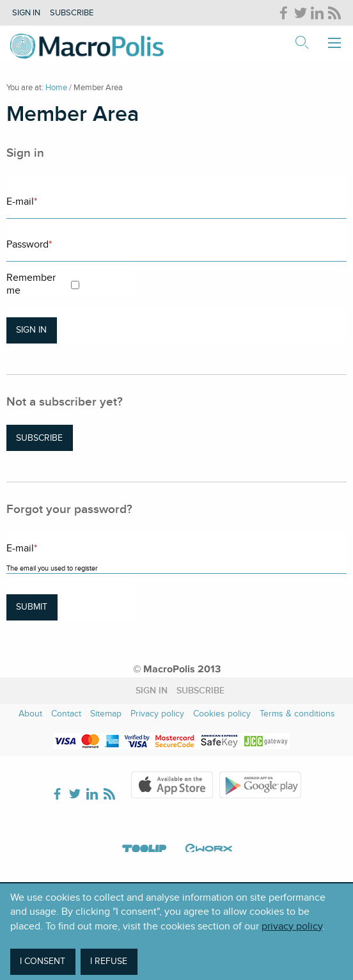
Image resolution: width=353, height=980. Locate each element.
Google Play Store (260, 785)
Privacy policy (157, 714)
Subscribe (72, 13)
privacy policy (292, 926)
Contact (66, 714)
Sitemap (106, 714)
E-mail (22, 202)
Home (56, 88)
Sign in (26, 13)
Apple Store (172, 785)
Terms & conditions (297, 714)
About (30, 714)
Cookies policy (222, 714)
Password (29, 244)
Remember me (31, 284)
